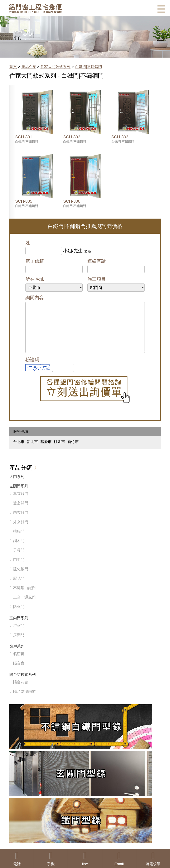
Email (119, 859)
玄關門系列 (19, 495)
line (85, 859)
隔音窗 (19, 672)
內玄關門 (21, 521)
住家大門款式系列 (55, 67)
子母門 (19, 559)
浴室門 (19, 634)
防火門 (19, 615)
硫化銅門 (21, 577)
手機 (51, 859)
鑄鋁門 (19, 540)
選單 (161, 9)
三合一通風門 (24, 606)
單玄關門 (21, 502)
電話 (17, 859)
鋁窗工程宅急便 (35, 8)
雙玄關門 (21, 511)
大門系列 (17, 485)
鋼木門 (19, 549)
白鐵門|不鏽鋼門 (89, 67)
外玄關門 (21, 530)
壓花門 (19, 587)
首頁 (13, 67)
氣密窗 (19, 662)
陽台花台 (21, 690)
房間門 (19, 643)
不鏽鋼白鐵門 (24, 596)
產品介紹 (29, 67)
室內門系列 (19, 626)
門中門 (19, 568)
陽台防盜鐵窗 (24, 700)
